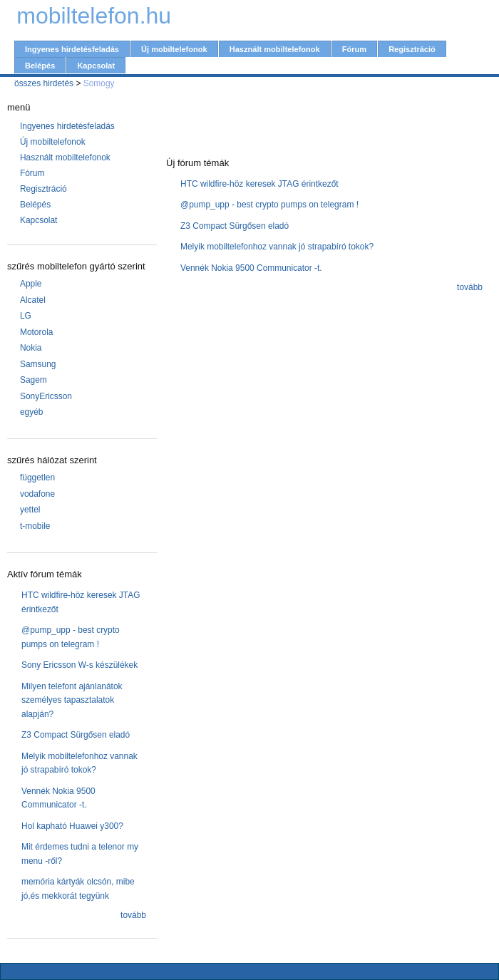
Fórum (354, 49)
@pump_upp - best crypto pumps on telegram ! (269, 205)
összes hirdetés (44, 83)
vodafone (37, 494)
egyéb (32, 412)
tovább (133, 915)
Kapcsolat (96, 66)
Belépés (40, 66)
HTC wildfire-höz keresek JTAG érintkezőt (259, 184)
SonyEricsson (46, 396)
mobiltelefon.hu (94, 16)
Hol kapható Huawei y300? (72, 826)
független (37, 478)
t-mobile (35, 526)
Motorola (37, 332)
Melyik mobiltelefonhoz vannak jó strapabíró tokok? (277, 247)
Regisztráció (412, 49)
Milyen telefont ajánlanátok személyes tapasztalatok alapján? (72, 700)
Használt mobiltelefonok (275, 49)
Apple (31, 284)
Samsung (38, 364)
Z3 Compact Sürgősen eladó (76, 735)
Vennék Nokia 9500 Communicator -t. (251, 268)
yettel (30, 510)
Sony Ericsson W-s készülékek (79, 665)
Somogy (99, 83)
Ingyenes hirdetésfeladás (72, 49)
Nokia (31, 348)
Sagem (34, 380)
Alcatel (33, 300)
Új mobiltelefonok (174, 49)
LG (26, 316)
